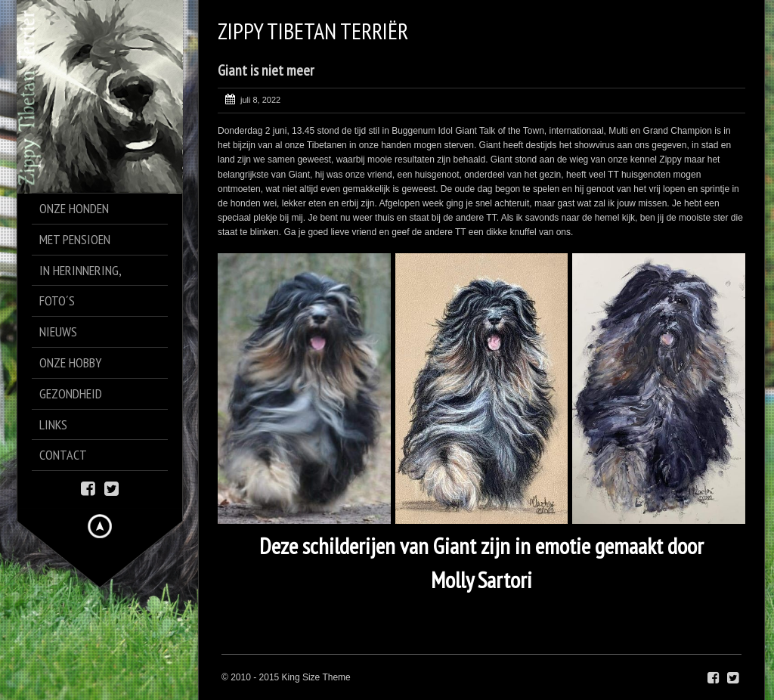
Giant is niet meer (266, 70)
